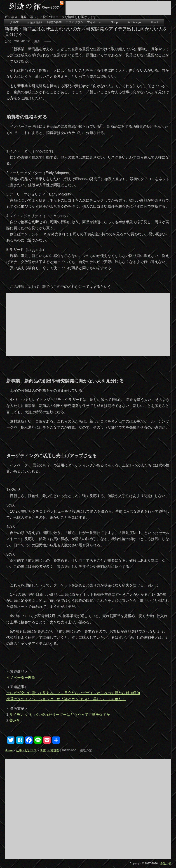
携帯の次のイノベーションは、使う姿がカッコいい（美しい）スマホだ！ (66, 699)
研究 (43, 750)
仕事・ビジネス (26, 750)
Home (9, 750)
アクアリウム (74, 22)
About (154, 22)
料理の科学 (54, 22)
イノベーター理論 (21, 678)
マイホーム (94, 22)
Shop (114, 22)
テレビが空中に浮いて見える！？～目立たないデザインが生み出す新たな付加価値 (73, 693)
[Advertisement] (118, 8)
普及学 (15, 721)
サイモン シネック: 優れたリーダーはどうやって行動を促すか (60, 715)
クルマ (14, 22)
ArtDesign (134, 22)
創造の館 (166, 863)
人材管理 (53, 750)
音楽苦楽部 (34, 22)
